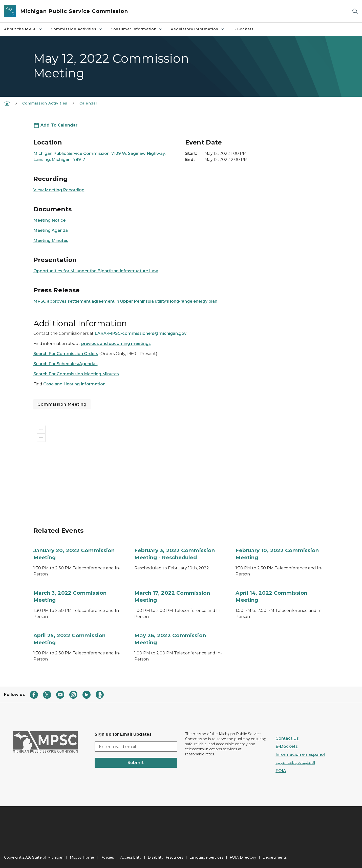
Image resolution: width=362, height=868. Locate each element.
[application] (105, 468)
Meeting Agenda (51, 230)
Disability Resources (165, 857)
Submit (136, 763)
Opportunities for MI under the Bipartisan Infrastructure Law (96, 271)
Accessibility (131, 857)
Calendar (88, 103)
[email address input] (136, 747)
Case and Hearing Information (74, 384)
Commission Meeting (62, 404)
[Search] (355, 11)
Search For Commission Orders (66, 354)
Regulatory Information (198, 29)
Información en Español (300, 755)
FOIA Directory (243, 857)
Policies (107, 857)
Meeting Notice (49, 220)
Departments (275, 857)
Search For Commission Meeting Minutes (76, 374)
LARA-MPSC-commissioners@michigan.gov (141, 333)
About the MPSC (23, 29)
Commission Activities (76, 29)
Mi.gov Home (82, 857)
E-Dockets (243, 29)
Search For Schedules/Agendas (66, 364)
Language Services (206, 857)
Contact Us (287, 738)
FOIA (281, 771)
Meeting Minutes (51, 241)
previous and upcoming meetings (116, 344)
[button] (41, 429)
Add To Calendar (59, 125)
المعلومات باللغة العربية (295, 763)
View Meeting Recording (59, 190)
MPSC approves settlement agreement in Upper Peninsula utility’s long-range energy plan (125, 301)
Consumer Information (137, 29)
